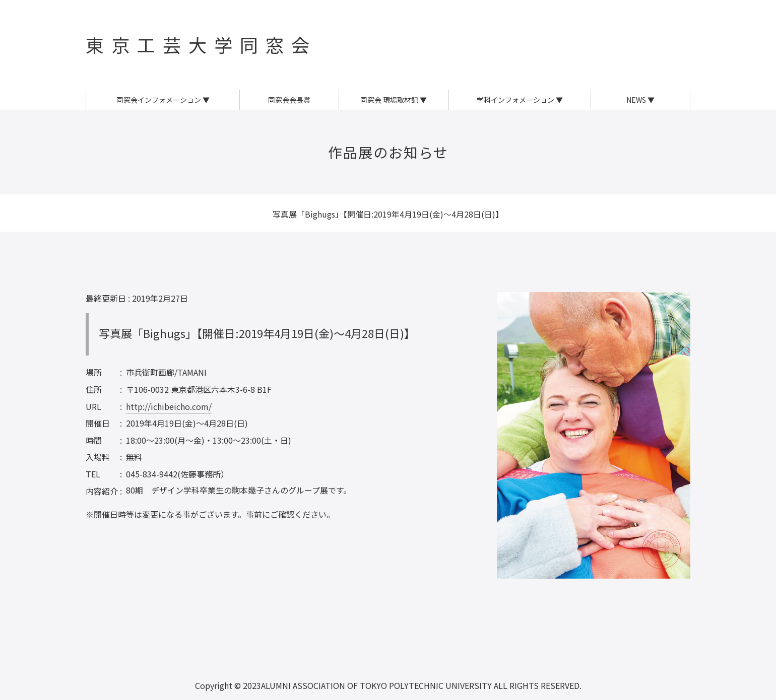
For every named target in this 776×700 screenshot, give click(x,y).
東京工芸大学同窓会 (201, 44)
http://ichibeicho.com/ (169, 406)
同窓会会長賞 (289, 100)
